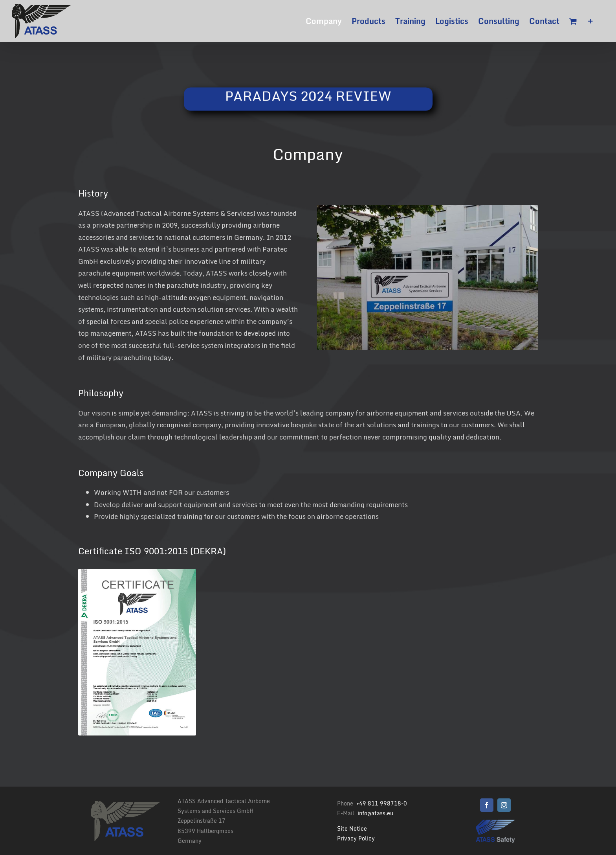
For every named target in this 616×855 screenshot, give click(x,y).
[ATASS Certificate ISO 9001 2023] (137, 572)
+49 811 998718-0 (382, 803)
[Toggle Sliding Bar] (590, 21)
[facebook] (487, 805)
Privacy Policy (356, 838)
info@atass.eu (375, 813)
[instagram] (504, 805)
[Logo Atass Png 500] (495, 822)
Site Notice (352, 828)
